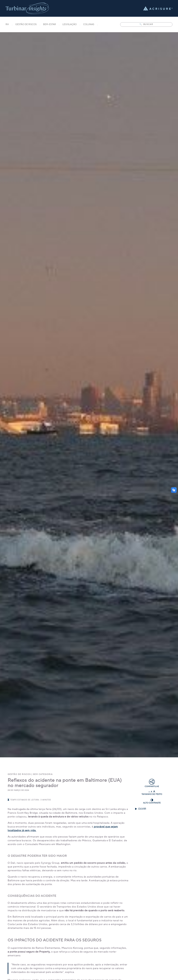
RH (7, 25)
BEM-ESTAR (50, 25)
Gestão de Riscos (19, 774)
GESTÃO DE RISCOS (26, 25)
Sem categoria (43, 774)
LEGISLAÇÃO (70, 25)
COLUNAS (89, 25)
